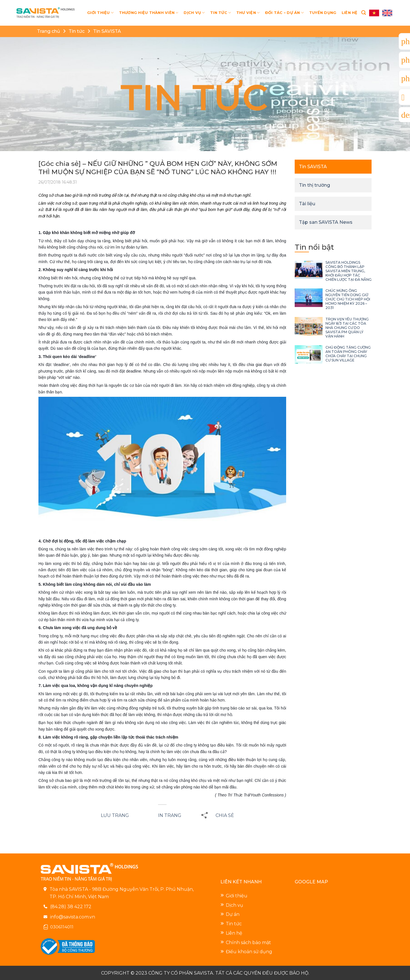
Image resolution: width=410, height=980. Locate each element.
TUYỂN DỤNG (323, 13)
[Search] (364, 13)
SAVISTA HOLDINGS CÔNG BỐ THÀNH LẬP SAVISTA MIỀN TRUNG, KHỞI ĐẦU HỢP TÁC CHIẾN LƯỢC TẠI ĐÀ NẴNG (348, 271)
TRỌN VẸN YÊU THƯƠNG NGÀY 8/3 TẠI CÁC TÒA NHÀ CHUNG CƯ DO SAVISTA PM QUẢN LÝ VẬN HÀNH (347, 328)
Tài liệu (307, 204)
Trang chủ (49, 31)
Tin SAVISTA (107, 31)
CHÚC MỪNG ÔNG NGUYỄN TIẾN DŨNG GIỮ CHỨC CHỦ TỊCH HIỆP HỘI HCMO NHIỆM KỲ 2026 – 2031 (348, 299)
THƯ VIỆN (248, 13)
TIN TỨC (221, 13)
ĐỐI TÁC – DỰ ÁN (284, 13)
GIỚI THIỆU (100, 13)
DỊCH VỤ (194, 13)
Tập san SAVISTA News (326, 222)
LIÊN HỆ (350, 13)
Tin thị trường (314, 185)
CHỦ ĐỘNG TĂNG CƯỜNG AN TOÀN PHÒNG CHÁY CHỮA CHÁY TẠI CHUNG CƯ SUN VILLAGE (348, 354)
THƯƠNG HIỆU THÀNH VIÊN (149, 13)
